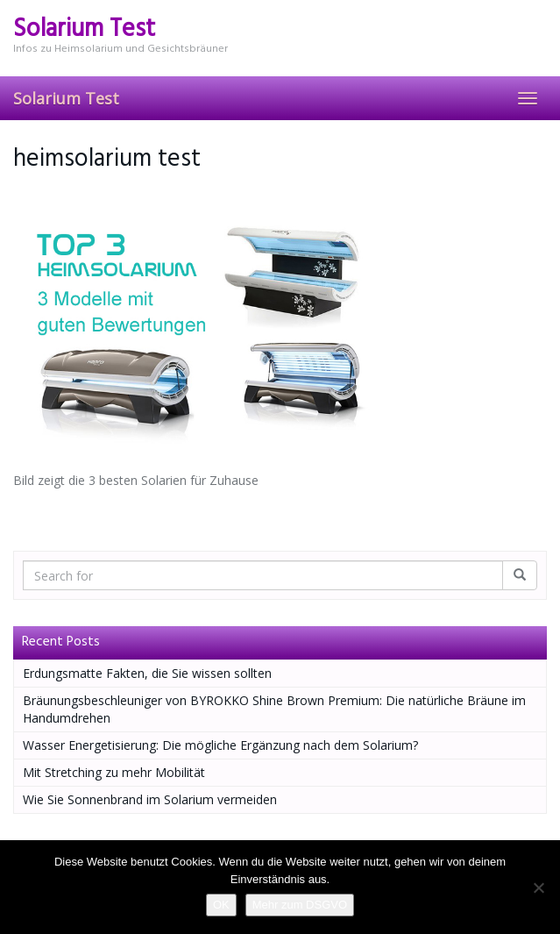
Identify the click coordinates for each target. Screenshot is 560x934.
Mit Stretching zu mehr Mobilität (114, 772)
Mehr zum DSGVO (300, 905)
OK (221, 905)
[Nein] (538, 888)
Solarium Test (66, 98)
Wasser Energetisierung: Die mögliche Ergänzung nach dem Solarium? (220, 745)
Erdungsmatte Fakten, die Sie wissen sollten (147, 673)
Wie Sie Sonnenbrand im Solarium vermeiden (150, 799)
